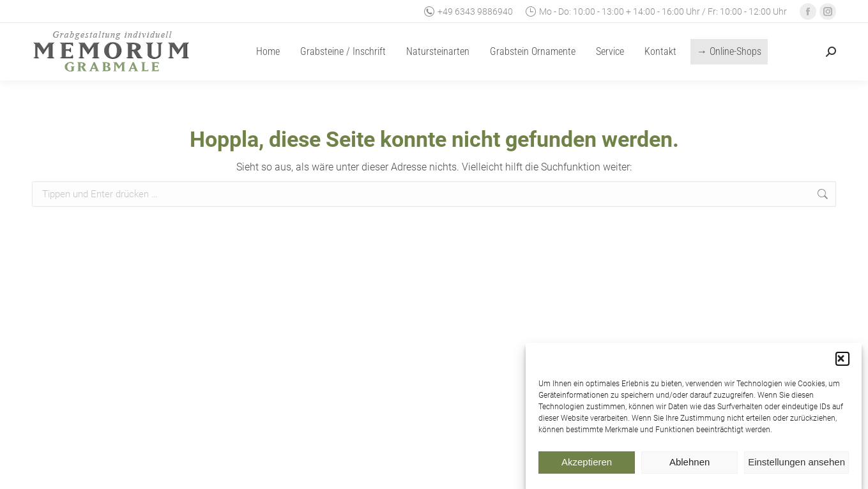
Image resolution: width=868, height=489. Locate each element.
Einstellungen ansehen (796, 466)
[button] (842, 363)
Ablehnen (689, 466)
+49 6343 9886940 (468, 11)
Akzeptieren (587, 466)
